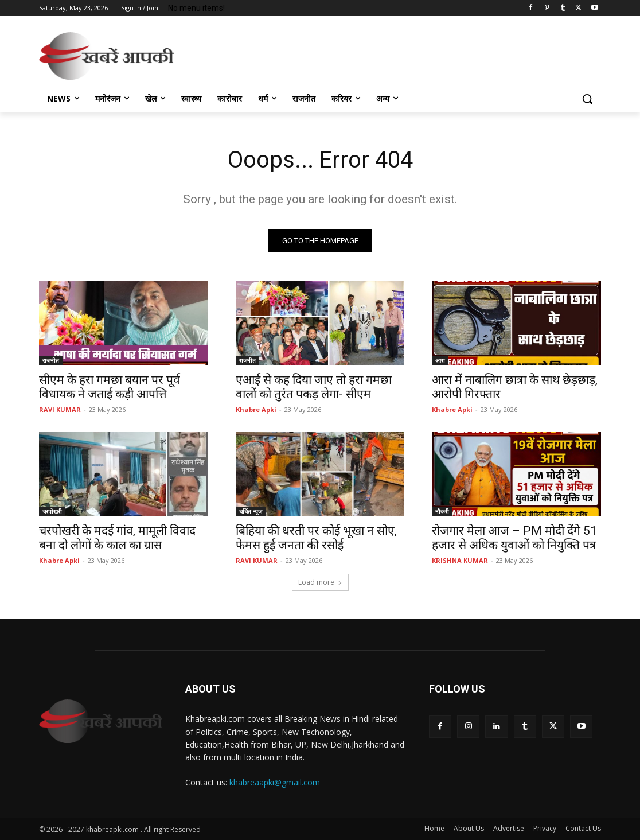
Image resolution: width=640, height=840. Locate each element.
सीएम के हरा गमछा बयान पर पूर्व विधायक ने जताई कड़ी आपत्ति (110, 387)
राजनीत (51, 360)
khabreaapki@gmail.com (275, 782)
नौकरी (442, 511)
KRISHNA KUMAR (460, 560)
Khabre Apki (256, 409)
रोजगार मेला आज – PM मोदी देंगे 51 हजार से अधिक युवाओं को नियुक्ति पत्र (514, 538)
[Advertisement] (308, 54)
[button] (587, 99)
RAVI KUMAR (60, 409)
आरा (440, 360)
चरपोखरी (52, 511)
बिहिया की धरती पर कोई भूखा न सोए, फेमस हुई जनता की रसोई (316, 538)
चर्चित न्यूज (251, 511)
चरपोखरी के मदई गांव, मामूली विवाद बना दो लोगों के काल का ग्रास (117, 538)
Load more (320, 582)
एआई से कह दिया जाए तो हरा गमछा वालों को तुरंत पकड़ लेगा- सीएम (314, 387)
